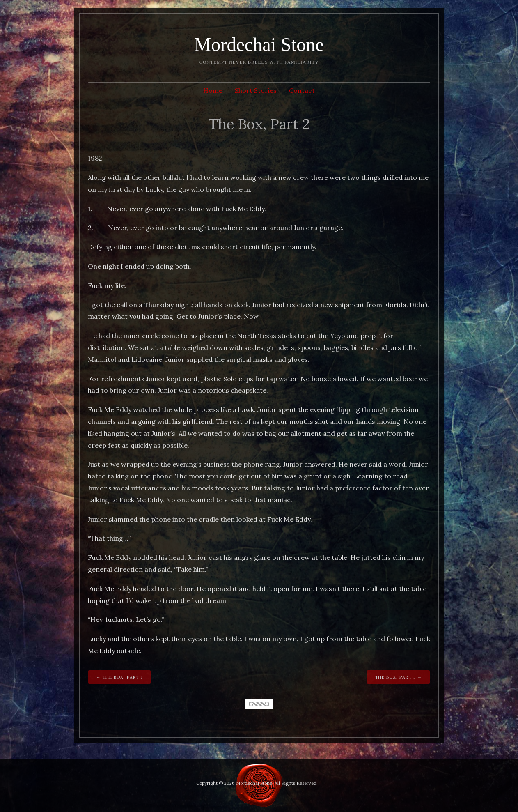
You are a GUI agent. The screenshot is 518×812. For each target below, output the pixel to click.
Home (213, 90)
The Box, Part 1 (123, 677)
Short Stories (256, 90)
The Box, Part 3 (395, 677)
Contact (302, 90)
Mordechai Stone (259, 45)
